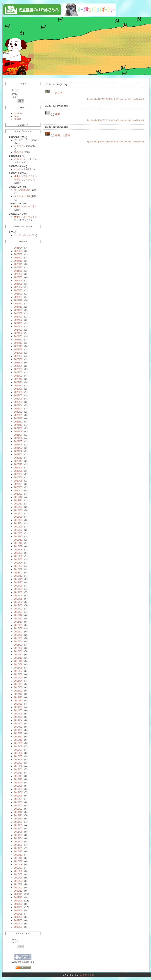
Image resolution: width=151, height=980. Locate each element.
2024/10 (18, 307)
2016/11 (18, 619)
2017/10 (18, 582)
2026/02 (18, 254)
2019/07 (18, 514)
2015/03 (18, 684)
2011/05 (18, 835)
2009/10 (18, 897)
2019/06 (18, 517)
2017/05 (18, 599)
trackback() (139, 99)
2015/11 (18, 658)
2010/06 (18, 871)
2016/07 (18, 632)
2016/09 (18, 625)
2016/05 (18, 638)
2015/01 (18, 691)
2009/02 (18, 924)
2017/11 (18, 579)
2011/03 (18, 842)
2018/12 (18, 537)
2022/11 (18, 382)
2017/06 (18, 596)
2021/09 (18, 428)
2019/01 (18, 533)
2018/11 (18, 540)
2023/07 (18, 356)
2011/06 (18, 832)
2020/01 (18, 494)
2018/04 (18, 563)
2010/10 (18, 858)
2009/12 (18, 891)
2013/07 (18, 750)
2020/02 (18, 491)
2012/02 (18, 806)
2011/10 (18, 819)
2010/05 (18, 874)
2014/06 (18, 714)
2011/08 (18, 825)
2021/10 (18, 425)
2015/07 (18, 671)
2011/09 (18, 822)
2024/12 (18, 300)
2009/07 (18, 907)
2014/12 (18, 694)
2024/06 (18, 320)
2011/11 (18, 815)
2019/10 (18, 504)
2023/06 (18, 359)
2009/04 (18, 917)
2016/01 (18, 651)
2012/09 (18, 783)
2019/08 (18, 510)
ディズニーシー (22, 140)
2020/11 (18, 461)
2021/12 (18, 418)
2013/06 (18, 753)
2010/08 (18, 865)
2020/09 (18, 468)
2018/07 (18, 553)
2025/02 (18, 294)
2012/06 (18, 792)
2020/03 (18, 487)
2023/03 (18, 369)
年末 (58, 114)
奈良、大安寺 (63, 135)
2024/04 (18, 327)
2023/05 (18, 363)
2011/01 (18, 848)
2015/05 (18, 678)
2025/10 (18, 267)
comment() (126, 99)
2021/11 (18, 422)
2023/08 (18, 353)
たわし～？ (20, 169)
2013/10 (18, 740)
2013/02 (18, 766)
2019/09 (18, 507)
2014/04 (18, 720)
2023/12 (18, 340)
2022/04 (18, 405)
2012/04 (18, 799)
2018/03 (18, 566)
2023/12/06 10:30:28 (109, 141)
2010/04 (18, 878)
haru (16, 116)
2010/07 (18, 868)
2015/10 (18, 661)
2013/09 (18, 743)
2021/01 (18, 454)
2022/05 (18, 402)
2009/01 (18, 927)
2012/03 (18, 802)
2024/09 (18, 310)
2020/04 (18, 484)
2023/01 (18, 376)
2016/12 (18, 615)
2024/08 (18, 313)
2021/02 (18, 451)
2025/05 (18, 284)
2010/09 (18, 861)
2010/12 (18, 851)
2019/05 (18, 520)
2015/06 (18, 674)
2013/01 (18, 769)
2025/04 (18, 287)
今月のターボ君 (22, 196)
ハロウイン (20, 146)
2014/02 (18, 727)
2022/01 (18, 415)
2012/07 (18, 789)
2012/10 (18, 779)
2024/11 (18, 304)
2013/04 (18, 760)
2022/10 (18, 386)
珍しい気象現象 (22, 190)
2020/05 (18, 481)
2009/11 (18, 894)
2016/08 (18, 628)
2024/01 (18, 336)
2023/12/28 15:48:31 (109, 99)
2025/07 (18, 277)
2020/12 (18, 458)
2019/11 (18, 500)
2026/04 (18, 248)
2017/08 (18, 589)
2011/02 (18, 845)
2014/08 (18, 707)
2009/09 (18, 901)
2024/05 (18, 323)
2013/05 (18, 756)
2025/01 (18, 297)
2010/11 (18, 855)
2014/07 (18, 710)
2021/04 (18, 445)
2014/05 (18, 717)
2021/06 (18, 438)
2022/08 (18, 392)
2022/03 (18, 409)
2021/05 (18, 441)
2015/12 (18, 655)
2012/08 (18, 786)
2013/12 (18, 733)
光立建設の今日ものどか (26, 81)
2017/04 (18, 602)
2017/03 (18, 605)
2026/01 (18, 258)
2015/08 (18, 668)
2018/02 (18, 569)
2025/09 (18, 271)
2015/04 (18, 681)
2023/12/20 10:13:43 (109, 120)
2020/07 (18, 474)
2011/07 (18, 829)
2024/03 (18, 330)
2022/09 (18, 389)
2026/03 (18, 251)
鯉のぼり (19, 152)
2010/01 (18, 888)
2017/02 (18, 609)
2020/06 (18, 477)
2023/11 (18, 343)
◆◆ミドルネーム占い (26, 206)
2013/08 (18, 746)
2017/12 (18, 576)
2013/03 (18, 763)
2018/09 (18, 546)
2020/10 (18, 464)
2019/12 (18, 497)
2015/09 (18, 664)
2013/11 (18, 737)
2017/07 (18, 592)
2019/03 (18, 527)
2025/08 (18, 274)
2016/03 (18, 645)
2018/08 (18, 550)
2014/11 (18, 697)
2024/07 (18, 317)
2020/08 (18, 471)
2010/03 (18, 881)
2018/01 (18, 573)
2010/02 (18, 884)
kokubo (18, 119)
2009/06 (18, 911)
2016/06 (18, 635)
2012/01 (18, 809)
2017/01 (18, 612)
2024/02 (18, 333)
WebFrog (87, 975)
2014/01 (18, 730)
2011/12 (18, 812)
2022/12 (18, 379)
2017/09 (18, 586)
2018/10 (18, 543)
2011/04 (18, 838)
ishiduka (18, 113)
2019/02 (18, 530)
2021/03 (18, 448)
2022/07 (18, 395)
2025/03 (18, 290)
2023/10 (18, 346)
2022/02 (18, 412)
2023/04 (18, 366)
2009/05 (18, 914)
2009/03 (18, 920)
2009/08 (18, 904)
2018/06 (18, 556)
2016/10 (18, 622)
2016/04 (18, 641)
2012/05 (18, 796)
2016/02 (18, 648)
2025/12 (18, 261)
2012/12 (18, 773)
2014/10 (18, 701)
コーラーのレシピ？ (25, 235)
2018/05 (18, 559)
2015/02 (18, 687)
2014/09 (18, 704)
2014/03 (18, 724)
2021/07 (18, 435)
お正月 (59, 93)
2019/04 (18, 523)
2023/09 (18, 350)
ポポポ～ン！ (21, 159)
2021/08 (18, 432)
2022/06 (18, 399)
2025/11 (18, 264)
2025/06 (18, 281)
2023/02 (18, 372)
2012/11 (18, 776)
